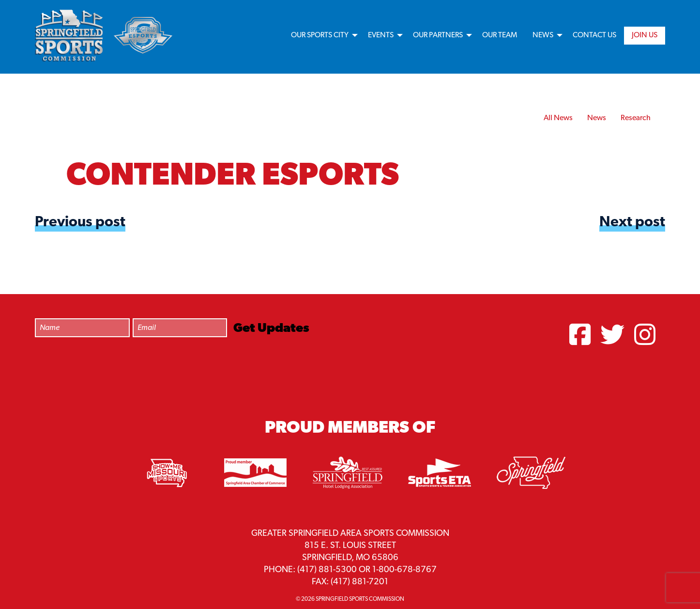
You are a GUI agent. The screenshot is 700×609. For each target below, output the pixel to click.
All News (558, 118)
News (543, 35)
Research (636, 118)
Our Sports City (320, 35)
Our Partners (438, 35)
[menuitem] (322, 36)
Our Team (500, 35)
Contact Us (594, 35)
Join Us (645, 35)
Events (381, 35)
